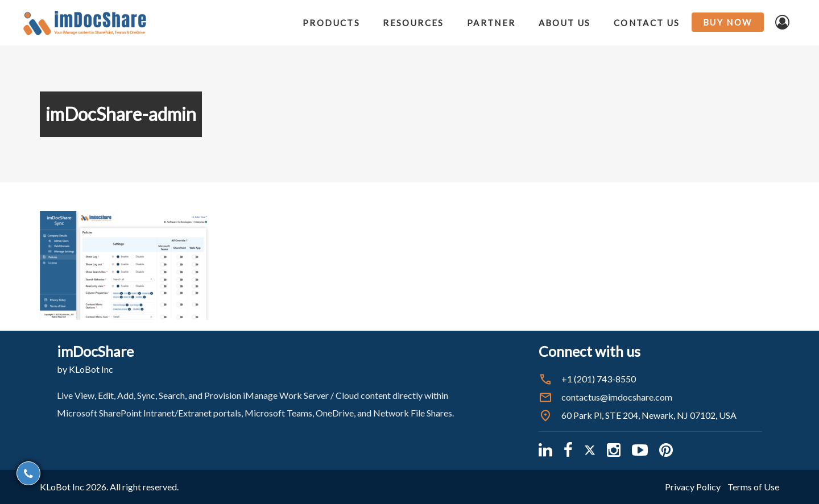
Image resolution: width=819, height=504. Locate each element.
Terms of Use (753, 487)
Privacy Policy (693, 487)
